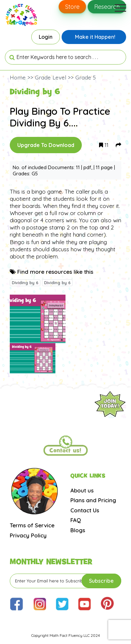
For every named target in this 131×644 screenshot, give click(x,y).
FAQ (76, 520)
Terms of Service (32, 525)
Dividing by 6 (25, 283)
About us (82, 490)
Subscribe (101, 581)
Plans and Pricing (93, 500)
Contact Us (85, 510)
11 (104, 145)
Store (72, 7)
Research (107, 7)
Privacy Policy (28, 535)
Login (46, 37)
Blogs (78, 530)
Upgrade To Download (46, 145)
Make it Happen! (95, 37)
